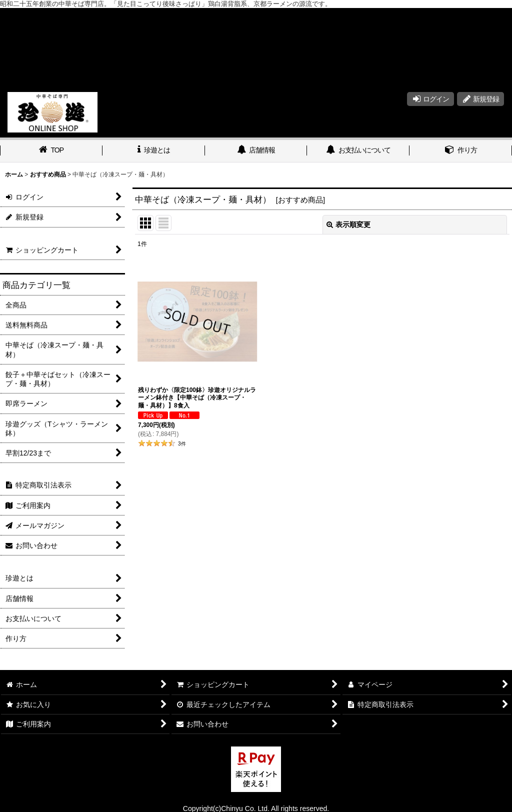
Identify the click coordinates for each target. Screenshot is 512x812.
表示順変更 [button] (348, 224)
